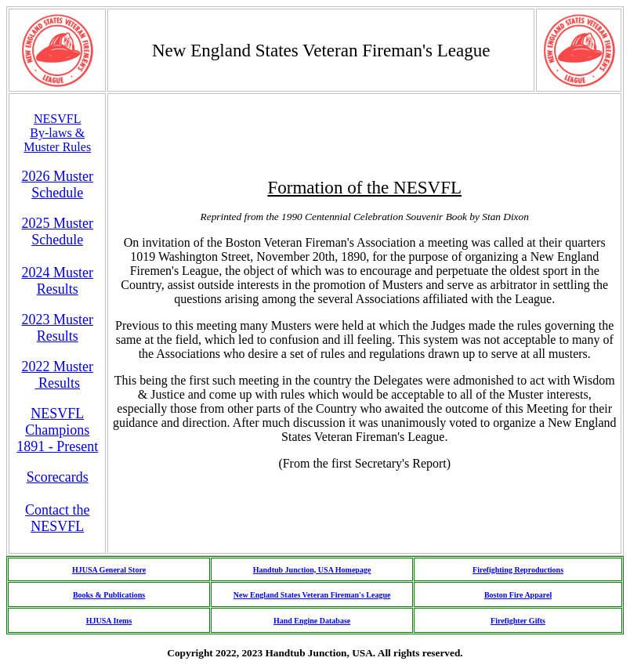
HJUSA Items (109, 621)
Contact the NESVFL (57, 518)
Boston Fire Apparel (518, 595)
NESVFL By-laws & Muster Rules (57, 133)
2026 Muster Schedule (57, 184)
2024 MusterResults (57, 281)
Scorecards (58, 477)
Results (57, 383)
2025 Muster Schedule (57, 231)
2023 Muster (57, 320)
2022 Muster (57, 367)
